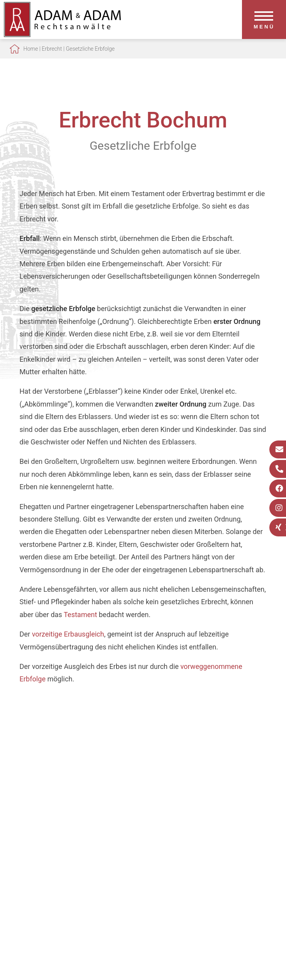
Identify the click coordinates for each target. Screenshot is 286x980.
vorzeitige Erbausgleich (68, 634)
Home (31, 49)
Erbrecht (52, 49)
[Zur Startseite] (62, 34)
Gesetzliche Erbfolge (90, 49)
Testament (81, 615)
